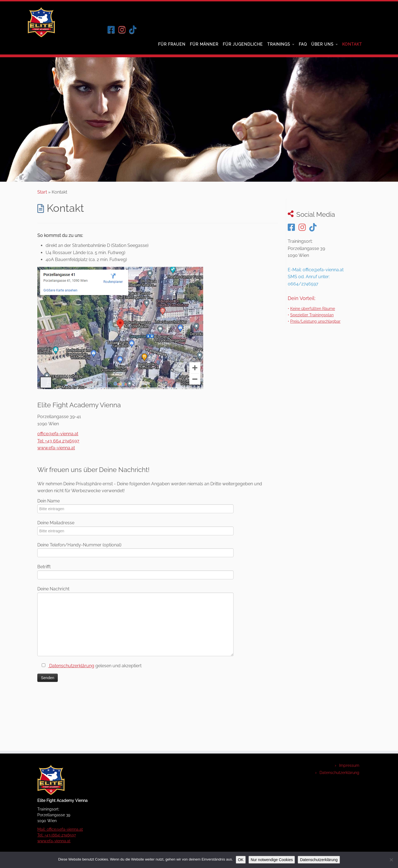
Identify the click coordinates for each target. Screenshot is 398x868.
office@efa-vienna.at (58, 434)
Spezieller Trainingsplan (312, 315)
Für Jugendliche (243, 44)
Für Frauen (172, 44)
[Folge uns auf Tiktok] (134, 30)
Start (42, 192)
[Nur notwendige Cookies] (391, 860)
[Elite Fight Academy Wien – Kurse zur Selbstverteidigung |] (32, 22)
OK (241, 860)
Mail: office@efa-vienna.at (60, 829)
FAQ (303, 44)
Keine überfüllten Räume (313, 308)
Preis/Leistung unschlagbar (315, 321)
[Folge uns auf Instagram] (124, 30)
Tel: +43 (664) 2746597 (57, 835)
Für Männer (204, 44)
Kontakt (352, 44)
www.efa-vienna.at (56, 448)
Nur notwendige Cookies (272, 860)
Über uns (324, 44)
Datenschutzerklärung (71, 666)
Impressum (349, 765)
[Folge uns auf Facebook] (113, 30)
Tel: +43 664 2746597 (58, 441)
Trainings (281, 44)
